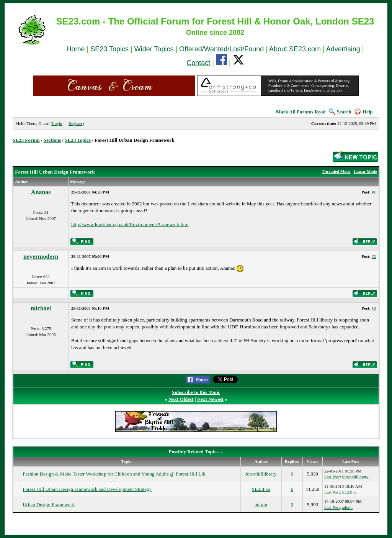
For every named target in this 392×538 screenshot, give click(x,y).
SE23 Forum (26, 140)
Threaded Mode (336, 171)
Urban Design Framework (49, 504)
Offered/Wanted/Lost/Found (221, 49)
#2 (374, 256)
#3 (374, 308)
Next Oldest (181, 399)
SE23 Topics (109, 49)
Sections (52, 140)
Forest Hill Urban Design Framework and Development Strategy (87, 489)
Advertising (343, 49)
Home (76, 49)
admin (261, 504)
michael (41, 308)
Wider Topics (154, 49)
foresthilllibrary (261, 474)
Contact (198, 63)
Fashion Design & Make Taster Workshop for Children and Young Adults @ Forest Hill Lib (114, 474)
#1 (374, 192)
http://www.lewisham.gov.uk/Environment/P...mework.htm (130, 224)
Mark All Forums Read (301, 112)
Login (57, 123)
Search (340, 112)
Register (76, 123)
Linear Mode (365, 171)
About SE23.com (295, 49)
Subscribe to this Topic (196, 392)
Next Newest (210, 399)
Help (364, 112)
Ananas (41, 192)
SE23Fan (261, 489)
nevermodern (41, 257)
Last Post (332, 477)
